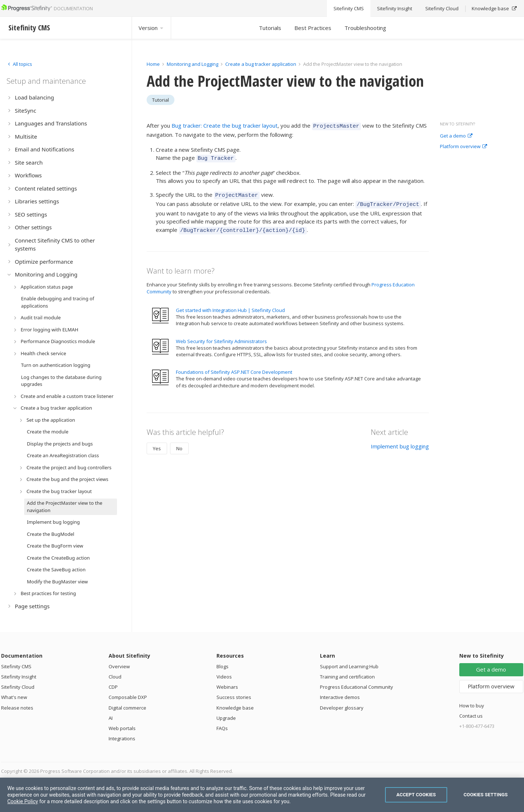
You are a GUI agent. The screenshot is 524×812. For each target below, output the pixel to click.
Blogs (223, 666)
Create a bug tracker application (261, 64)
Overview (119, 666)
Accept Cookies (416, 795)
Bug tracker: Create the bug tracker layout (225, 125)
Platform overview (463, 147)
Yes (157, 443)
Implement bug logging (400, 441)
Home (153, 64)
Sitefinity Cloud (18, 687)
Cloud (115, 677)
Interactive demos (340, 697)
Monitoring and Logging (193, 64)
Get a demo (456, 136)
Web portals (122, 728)
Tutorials (270, 28)
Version (151, 28)
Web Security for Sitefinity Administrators (221, 336)
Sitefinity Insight (19, 677)
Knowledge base (235, 708)
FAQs (222, 728)
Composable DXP (128, 697)
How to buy (472, 706)
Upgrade (226, 718)
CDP (113, 687)
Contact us (471, 716)
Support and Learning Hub (349, 666)
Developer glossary (342, 708)
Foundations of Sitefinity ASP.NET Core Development (234, 366)
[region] (262, 795)
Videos (224, 677)
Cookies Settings (486, 795)
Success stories (234, 697)
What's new (14, 697)
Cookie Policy (23, 801)
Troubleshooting (365, 28)
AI (111, 718)
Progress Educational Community (357, 687)
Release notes (17, 708)
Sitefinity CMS (16, 666)
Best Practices (313, 28)
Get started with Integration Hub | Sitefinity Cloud (230, 305)
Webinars (227, 687)
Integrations (122, 738)
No (179, 443)
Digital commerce (127, 708)
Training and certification (347, 677)
